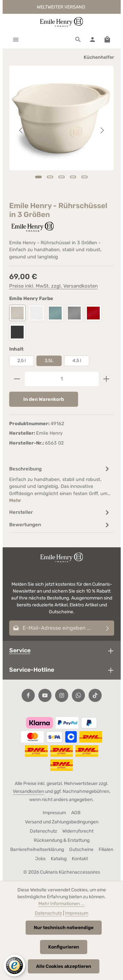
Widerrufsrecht (78, 831)
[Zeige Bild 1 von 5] (38, 177)
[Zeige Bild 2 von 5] (50, 177)
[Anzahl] (62, 379)
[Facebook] (28, 695)
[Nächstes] (102, 130)
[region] (62, 130)
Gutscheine (81, 849)
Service (20, 650)
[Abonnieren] (108, 628)
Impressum (54, 813)
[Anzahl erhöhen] (106, 379)
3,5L (49, 361)
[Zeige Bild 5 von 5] (84, 177)
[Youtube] (45, 695)
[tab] (60, 484)
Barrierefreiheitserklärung (37, 849)
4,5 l (77, 361)
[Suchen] (78, 39)
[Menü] (16, 39)
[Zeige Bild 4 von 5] (73, 177)
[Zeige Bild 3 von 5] (61, 177)
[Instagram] (62, 695)
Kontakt (80, 859)
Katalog (59, 859)
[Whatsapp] (78, 695)
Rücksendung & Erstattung (62, 840)
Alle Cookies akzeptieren (64, 966)
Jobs (40, 859)
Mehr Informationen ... (61, 904)
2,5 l (21, 361)
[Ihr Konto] (92, 39)
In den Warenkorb (44, 399)
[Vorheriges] (21, 130)
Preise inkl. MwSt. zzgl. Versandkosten (53, 286)
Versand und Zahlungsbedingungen (62, 822)
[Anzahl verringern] (17, 379)
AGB (76, 813)
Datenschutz (43, 831)
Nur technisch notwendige (64, 928)
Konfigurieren (64, 947)
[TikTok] (95, 695)
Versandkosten (28, 791)
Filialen (106, 849)
